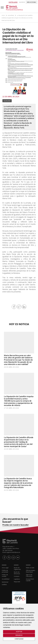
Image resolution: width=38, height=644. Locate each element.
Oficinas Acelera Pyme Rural (31, 571)
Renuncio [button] (19, 635)
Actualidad (11, 15)
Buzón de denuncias (17, 573)
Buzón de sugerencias (17, 568)
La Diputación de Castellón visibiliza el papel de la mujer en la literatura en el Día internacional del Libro (17, 18)
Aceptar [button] (19, 632)
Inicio (3, 15)
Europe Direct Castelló (30, 580)
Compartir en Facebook (14, 307)
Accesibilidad (6, 579)
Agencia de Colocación (29, 575)
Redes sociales (30, 568)
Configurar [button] (19, 639)
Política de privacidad (5, 571)
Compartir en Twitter (19, 307)
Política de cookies (5, 575)
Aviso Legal (5, 568)
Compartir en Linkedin (24, 307)
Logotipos (17, 579)
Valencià (22, 2)
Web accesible (31, 2)
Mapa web (17, 582)
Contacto (17, 576)
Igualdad (7, 101)
